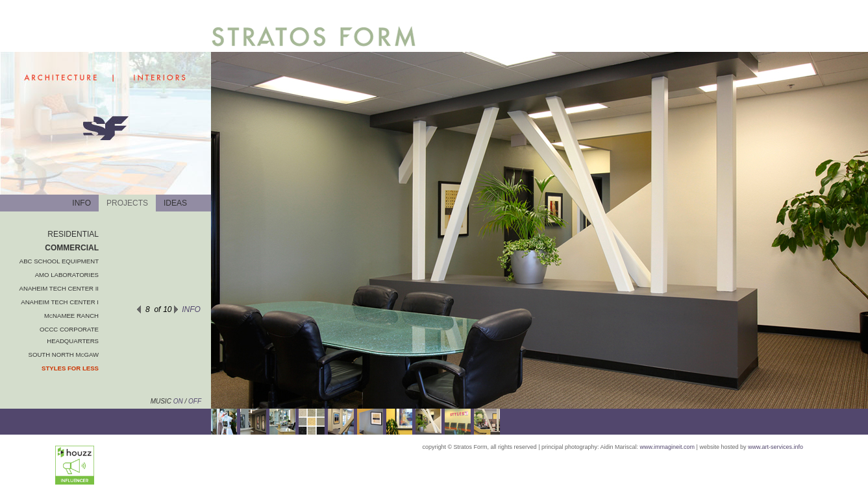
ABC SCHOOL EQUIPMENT (59, 261)
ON (177, 401)
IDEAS (175, 203)
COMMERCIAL (72, 248)
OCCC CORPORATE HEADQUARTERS (69, 335)
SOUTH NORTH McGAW (64, 355)
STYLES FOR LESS (70, 368)
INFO (81, 203)
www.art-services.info (775, 447)
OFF (195, 401)
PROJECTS (127, 203)
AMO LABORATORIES (67, 275)
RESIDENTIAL (73, 234)
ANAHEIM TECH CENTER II (59, 288)
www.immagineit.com (668, 447)
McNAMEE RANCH (71, 316)
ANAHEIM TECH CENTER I (60, 302)
